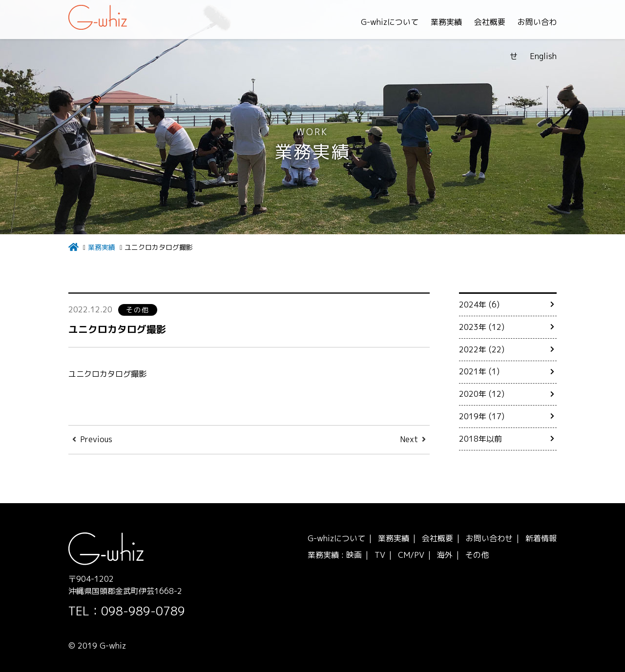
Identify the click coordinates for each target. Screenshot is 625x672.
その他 (477, 555)
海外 (445, 555)
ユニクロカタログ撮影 (122, 329)
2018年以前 (480, 439)
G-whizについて (343, 22)
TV (380, 555)
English (543, 22)
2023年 (473, 327)
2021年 (473, 371)
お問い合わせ (494, 22)
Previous (96, 439)
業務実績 (399, 22)
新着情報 (541, 538)
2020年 (473, 394)
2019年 (473, 416)
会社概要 (443, 22)
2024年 (473, 305)
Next (409, 439)
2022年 (473, 349)
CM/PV (411, 555)
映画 (354, 555)
